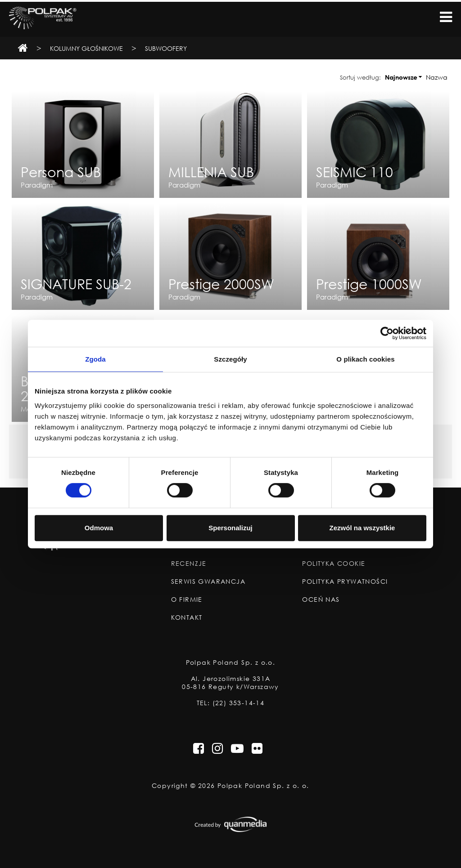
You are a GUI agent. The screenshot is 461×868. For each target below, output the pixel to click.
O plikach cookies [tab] (365, 359)
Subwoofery (166, 48)
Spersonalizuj (230, 528)
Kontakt (187, 617)
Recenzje (189, 564)
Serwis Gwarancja (208, 582)
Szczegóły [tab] (230, 359)
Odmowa (99, 528)
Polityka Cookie (334, 564)
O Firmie (187, 600)
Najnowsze (401, 77)
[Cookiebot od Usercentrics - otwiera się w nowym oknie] (387, 333)
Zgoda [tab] (95, 359)
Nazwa (437, 77)
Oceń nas (321, 600)
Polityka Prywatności (345, 582)
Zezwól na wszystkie (362, 528)
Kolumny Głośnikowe (86, 48)
